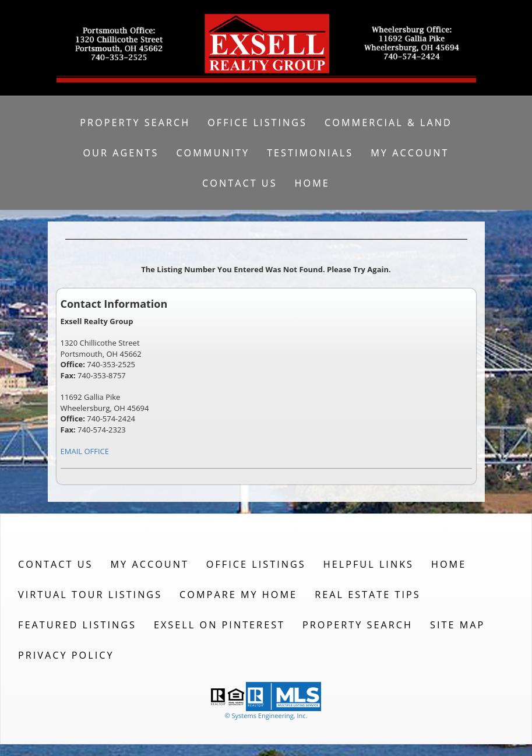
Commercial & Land (388, 122)
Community (213, 153)
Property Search (135, 122)
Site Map (457, 625)
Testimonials (310, 153)
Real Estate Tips (368, 595)
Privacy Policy (66, 655)
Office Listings (257, 122)
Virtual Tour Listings (90, 595)
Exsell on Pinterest (219, 625)
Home (312, 183)
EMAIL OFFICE (85, 451)
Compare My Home (238, 595)
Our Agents (121, 153)
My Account (410, 153)
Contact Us (240, 183)
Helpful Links (369, 564)
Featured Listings (77, 625)
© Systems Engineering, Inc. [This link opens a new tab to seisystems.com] (266, 715)
